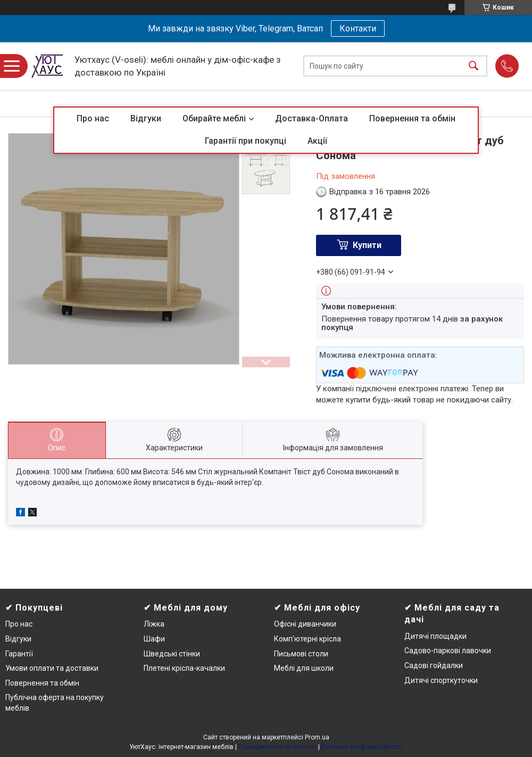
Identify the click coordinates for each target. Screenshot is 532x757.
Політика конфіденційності (362, 747)
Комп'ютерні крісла (307, 639)
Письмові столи (301, 654)
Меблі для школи (304, 668)
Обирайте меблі (214, 118)
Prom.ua (317, 737)
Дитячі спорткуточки (441, 680)
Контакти (358, 28)
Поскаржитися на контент (277, 747)
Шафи (154, 639)
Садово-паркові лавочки (448, 651)
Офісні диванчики (305, 624)
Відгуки (146, 118)
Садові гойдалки (434, 665)
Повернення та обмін (412, 118)
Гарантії (19, 654)
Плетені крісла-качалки (184, 668)
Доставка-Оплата (311, 118)
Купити (367, 245)
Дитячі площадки (435, 636)
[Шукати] (473, 66)
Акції (317, 141)
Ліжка (154, 624)
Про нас (93, 118)
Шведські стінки (172, 654)
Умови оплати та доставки (52, 668)
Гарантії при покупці (246, 141)
